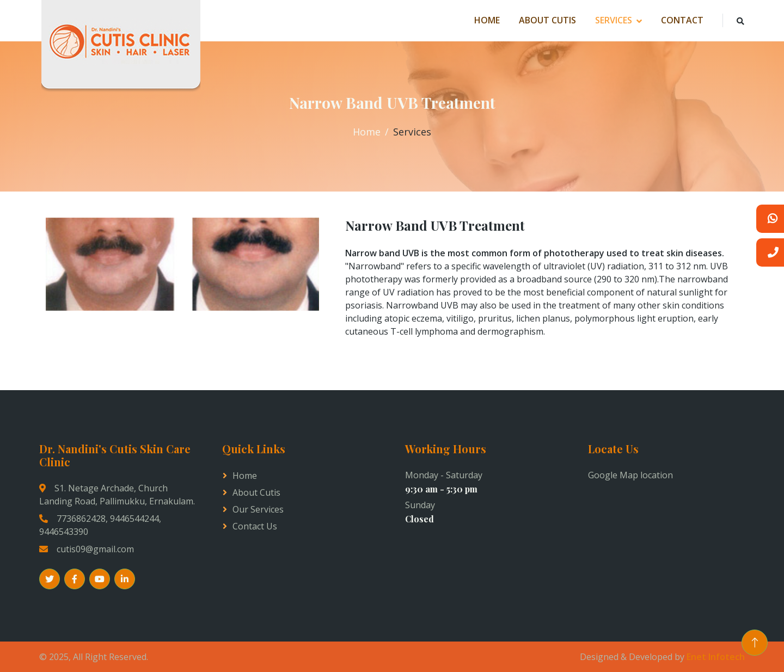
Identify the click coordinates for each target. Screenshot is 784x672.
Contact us (255, 526)
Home (487, 20)
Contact (682, 20)
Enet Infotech (716, 657)
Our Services (258, 509)
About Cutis (547, 20)
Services (614, 20)
